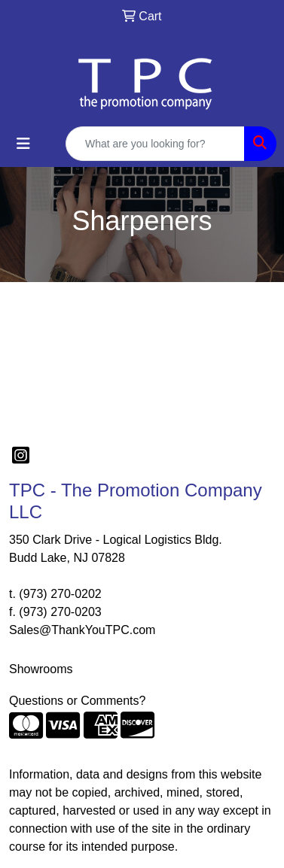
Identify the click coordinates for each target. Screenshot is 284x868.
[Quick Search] (155, 144)
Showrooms (41, 669)
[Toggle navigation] (23, 144)
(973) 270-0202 (60, 594)
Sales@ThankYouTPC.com (82, 630)
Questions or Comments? (77, 701)
